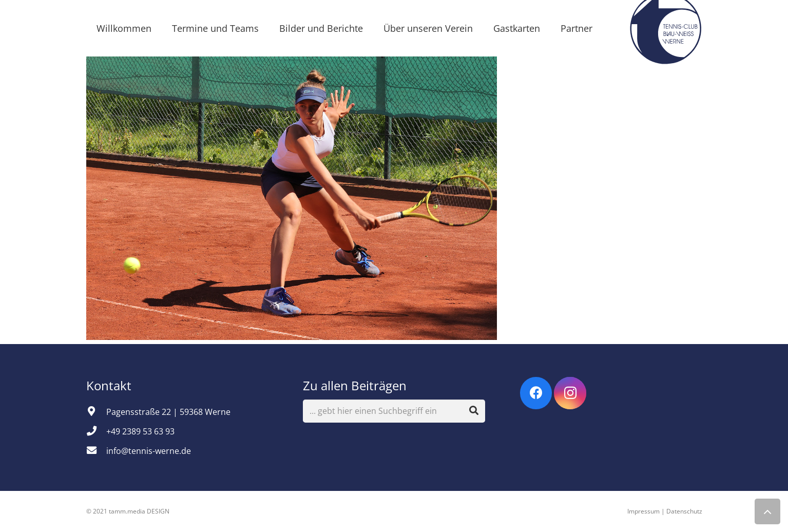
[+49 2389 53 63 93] (97, 431)
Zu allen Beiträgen (355, 385)
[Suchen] (474, 411)
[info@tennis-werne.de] (97, 451)
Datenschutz (684, 511)
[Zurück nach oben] (767, 511)
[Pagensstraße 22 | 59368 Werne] (97, 412)
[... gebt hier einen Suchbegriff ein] (394, 411)
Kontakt (110, 385)
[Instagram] (570, 393)
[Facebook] (536, 393)
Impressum (643, 511)
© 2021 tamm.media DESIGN (128, 511)
